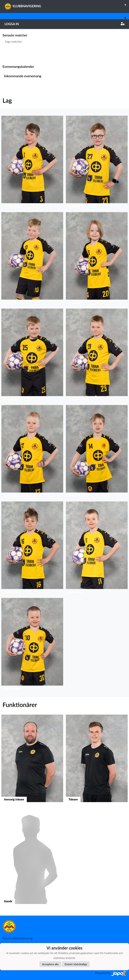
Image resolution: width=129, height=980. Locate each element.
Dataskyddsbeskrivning (17, 938)
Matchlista (11, 54)
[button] (32, 163)
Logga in (64, 24)
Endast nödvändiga (76, 964)
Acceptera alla (50, 964)
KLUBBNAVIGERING (67, 5)
